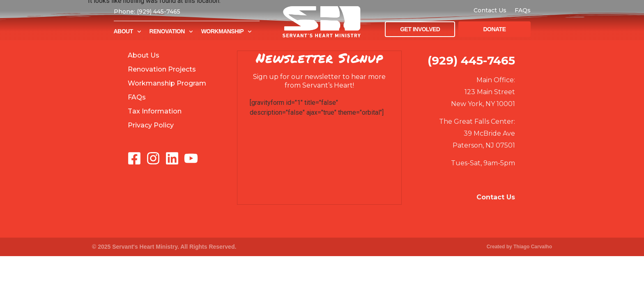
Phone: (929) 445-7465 (147, 12)
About (128, 32)
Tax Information (155, 111)
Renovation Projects (162, 69)
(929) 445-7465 (471, 60)
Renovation (171, 32)
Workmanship (227, 32)
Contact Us (490, 10)
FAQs (523, 10)
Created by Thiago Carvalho (519, 247)
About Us (144, 55)
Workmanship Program (167, 83)
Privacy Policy (151, 125)
